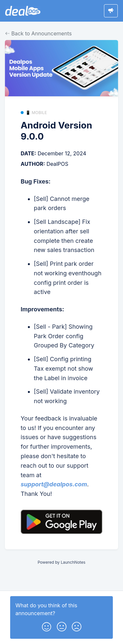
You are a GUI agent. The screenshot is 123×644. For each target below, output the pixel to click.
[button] (47, 625)
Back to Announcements (39, 33)
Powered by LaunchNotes (61, 562)
